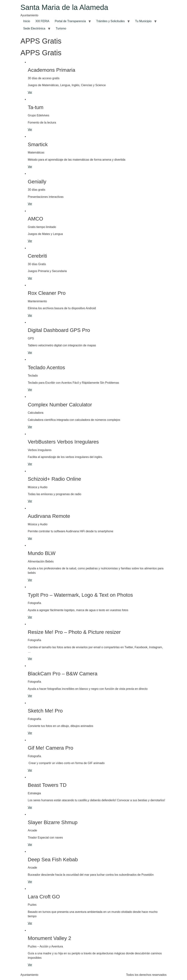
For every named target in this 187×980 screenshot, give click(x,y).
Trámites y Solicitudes (110, 21)
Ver (30, 92)
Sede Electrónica (34, 28)
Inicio (27, 21)
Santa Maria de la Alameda (64, 7)
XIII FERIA (42, 21)
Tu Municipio (143, 21)
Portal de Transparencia (70, 21)
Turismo (61, 28)
